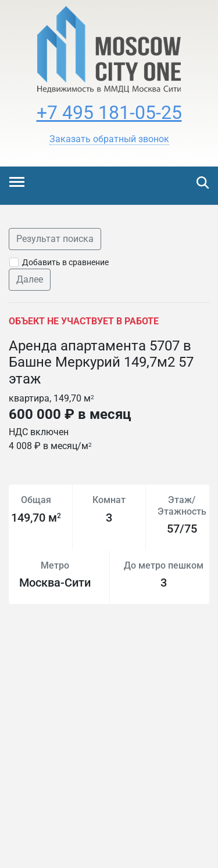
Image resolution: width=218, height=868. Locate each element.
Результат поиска (55, 239)
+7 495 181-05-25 (109, 113)
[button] (109, 139)
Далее (30, 279)
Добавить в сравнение (65, 262)
